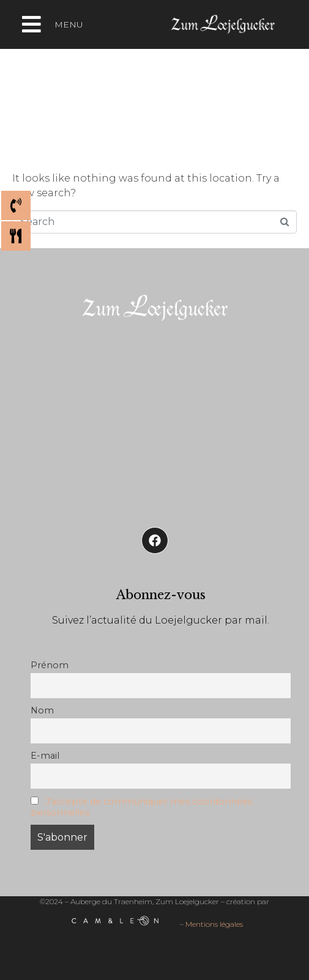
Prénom (50, 665)
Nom (42, 710)
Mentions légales (214, 925)
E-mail (45, 756)
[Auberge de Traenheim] (154, 420)
